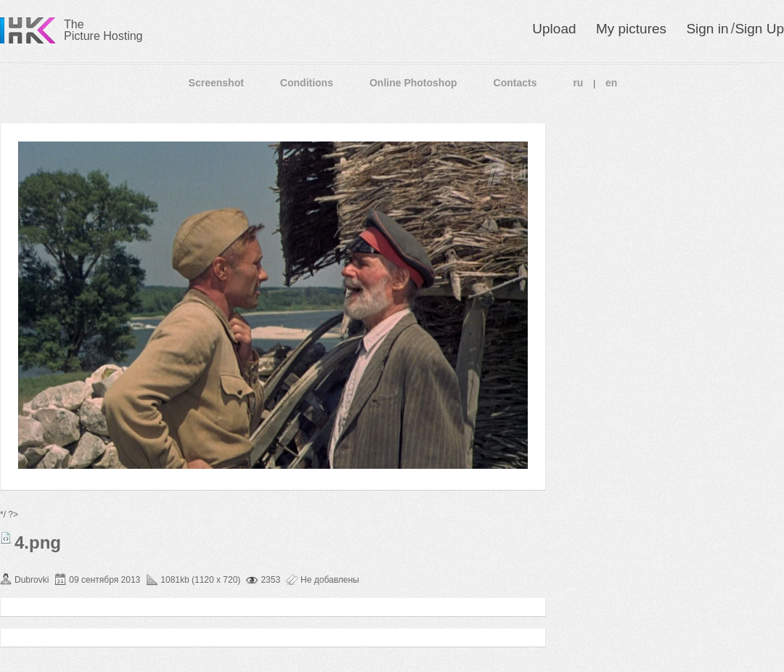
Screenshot (216, 83)
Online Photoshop (413, 83)
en (611, 83)
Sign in (707, 29)
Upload (554, 29)
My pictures (631, 29)
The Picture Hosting (103, 30)
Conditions (307, 83)
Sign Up (759, 29)
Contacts (515, 83)
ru (578, 83)
